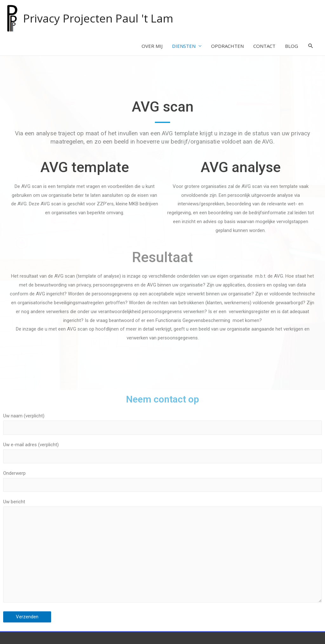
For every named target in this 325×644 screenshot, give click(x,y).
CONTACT (264, 46)
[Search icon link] (311, 46)
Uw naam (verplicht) (162, 424)
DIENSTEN (184, 46)
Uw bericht (162, 552)
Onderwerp (162, 481)
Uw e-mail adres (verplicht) (162, 453)
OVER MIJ (152, 46)
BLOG (292, 46)
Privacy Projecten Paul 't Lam (98, 18)
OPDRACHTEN (227, 46)
